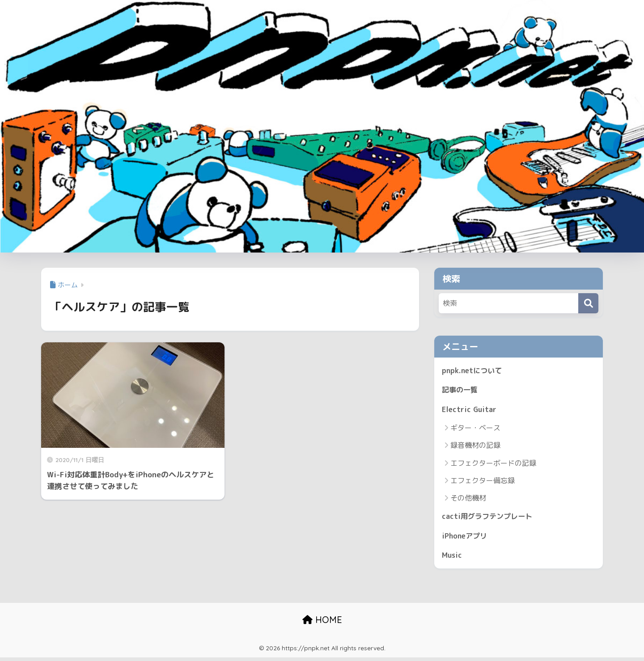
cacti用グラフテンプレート (489, 518)
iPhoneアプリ (466, 538)
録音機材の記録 (475, 447)
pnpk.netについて (473, 371)
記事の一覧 (461, 391)
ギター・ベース (475, 429)
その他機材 (468, 500)
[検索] (588, 303)
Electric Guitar (470, 410)
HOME (322, 623)
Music (453, 558)
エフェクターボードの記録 (493, 465)
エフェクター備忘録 (483, 482)
